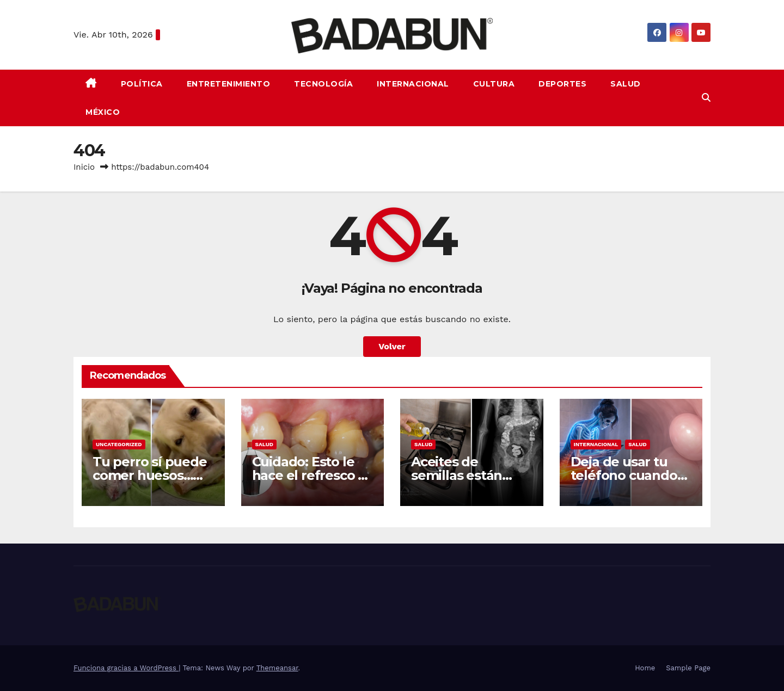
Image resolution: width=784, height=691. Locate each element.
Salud (626, 84)
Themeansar (277, 668)
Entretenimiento (229, 84)
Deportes (562, 84)
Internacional (413, 84)
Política (142, 84)
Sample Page (688, 668)
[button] (706, 98)
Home (645, 668)
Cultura (494, 84)
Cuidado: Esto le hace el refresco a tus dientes (309, 475)
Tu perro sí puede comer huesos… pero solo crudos (150, 475)
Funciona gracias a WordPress (126, 668)
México (103, 112)
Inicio (84, 167)
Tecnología (323, 84)
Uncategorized (119, 444)
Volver (392, 346)
